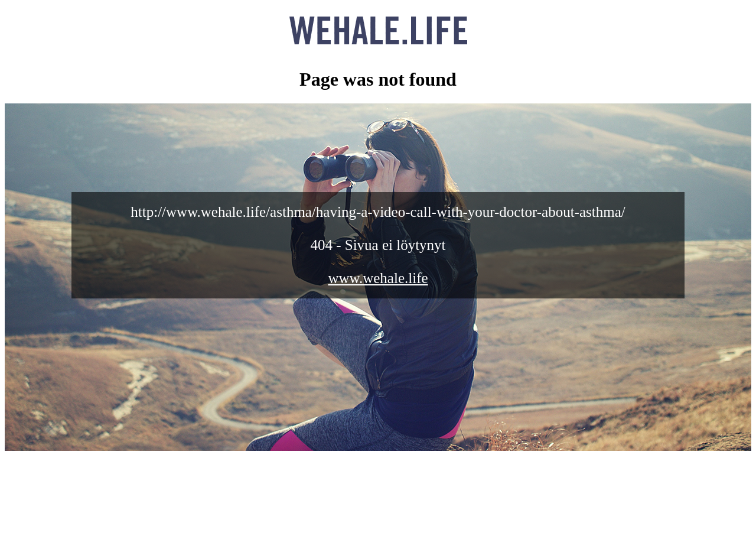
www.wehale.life (378, 278)
